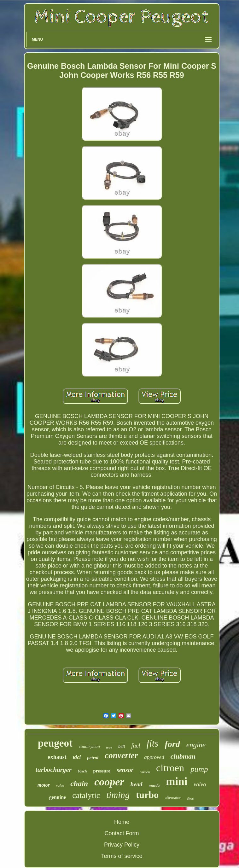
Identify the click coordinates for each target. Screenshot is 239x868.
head (137, 784)
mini (177, 781)
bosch (82, 771)
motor (44, 785)
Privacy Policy (122, 845)
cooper (109, 782)
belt (122, 746)
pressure (102, 771)
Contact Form (122, 833)
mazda (154, 785)
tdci (77, 757)
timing (118, 795)
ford (172, 744)
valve (60, 785)
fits (153, 743)
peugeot (55, 743)
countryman (89, 746)
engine (196, 745)
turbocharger (53, 770)
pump (199, 769)
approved (154, 757)
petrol (93, 758)
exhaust (57, 757)
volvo (200, 784)
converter (121, 755)
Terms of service (122, 856)
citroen (170, 768)
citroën (145, 772)
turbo (147, 795)
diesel (191, 798)
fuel (136, 746)
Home (122, 822)
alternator (173, 798)
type (109, 747)
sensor (125, 770)
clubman (183, 756)
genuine (58, 797)
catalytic (86, 795)
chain (79, 784)
